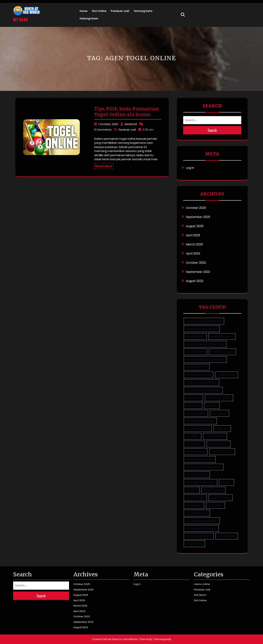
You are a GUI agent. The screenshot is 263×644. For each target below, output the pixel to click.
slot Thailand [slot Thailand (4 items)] (227, 536)
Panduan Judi (120, 11)
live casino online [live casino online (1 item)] (198, 429)
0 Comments (103, 130)
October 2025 (196, 208)
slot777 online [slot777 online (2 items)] (221, 498)
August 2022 (195, 281)
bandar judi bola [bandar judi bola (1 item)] (222, 352)
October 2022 (196, 263)
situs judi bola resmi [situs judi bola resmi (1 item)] (200, 459)
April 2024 (193, 254)
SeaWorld (131, 124)
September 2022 (198, 272)
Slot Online (99, 11)
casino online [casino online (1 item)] (227, 375)
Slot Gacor (200, 595)
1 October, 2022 (108, 124)
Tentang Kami (143, 11)
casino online (202, 584)
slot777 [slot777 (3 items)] (227, 482)
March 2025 (194, 244)
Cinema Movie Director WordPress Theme (120, 639)
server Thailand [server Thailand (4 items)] (222, 452)
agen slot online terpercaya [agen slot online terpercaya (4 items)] (205, 344)
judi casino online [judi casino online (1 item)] (219, 398)
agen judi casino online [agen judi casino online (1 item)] (202, 329)
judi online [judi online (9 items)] (193, 405)
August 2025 (195, 226)
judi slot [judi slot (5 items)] (212, 405)
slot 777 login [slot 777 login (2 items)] (195, 498)
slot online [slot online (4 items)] (216, 505)
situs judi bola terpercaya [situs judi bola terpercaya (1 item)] (204, 467)
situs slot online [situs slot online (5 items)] (197, 475)
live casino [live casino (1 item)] (219, 413)
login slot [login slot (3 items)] (222, 429)
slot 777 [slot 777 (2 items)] (192, 490)
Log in (190, 168)
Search (212, 130)
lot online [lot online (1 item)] (193, 436)
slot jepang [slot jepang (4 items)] (194, 505)
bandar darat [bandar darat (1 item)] (195, 352)
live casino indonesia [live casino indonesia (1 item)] (200, 421)
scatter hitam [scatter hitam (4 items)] (219, 444)
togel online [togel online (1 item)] (194, 544)
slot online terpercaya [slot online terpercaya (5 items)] (201, 528)
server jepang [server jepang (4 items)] (196, 452)
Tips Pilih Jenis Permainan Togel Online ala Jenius (127, 112)
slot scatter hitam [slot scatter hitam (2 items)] (199, 536)
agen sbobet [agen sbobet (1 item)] (195, 336)
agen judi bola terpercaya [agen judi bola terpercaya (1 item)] (204, 321)
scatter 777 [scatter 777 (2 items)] (194, 444)
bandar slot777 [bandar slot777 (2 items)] (197, 367)
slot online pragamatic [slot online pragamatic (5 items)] (202, 521)
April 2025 (193, 235)
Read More (104, 166)
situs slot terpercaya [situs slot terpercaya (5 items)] (200, 482)
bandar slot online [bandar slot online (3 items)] (199, 375)
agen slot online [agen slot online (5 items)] (222, 336)
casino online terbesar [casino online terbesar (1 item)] (201, 382)
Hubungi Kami (89, 18)
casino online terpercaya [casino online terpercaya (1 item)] (203, 390)
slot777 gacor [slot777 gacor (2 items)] (213, 490)
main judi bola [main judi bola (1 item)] (215, 436)
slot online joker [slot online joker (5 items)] (197, 513)
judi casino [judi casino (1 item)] (193, 398)
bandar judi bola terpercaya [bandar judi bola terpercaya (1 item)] (205, 359)
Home (84, 11)
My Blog (21, 20)
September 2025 (198, 217)
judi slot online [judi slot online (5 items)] (196, 413)
